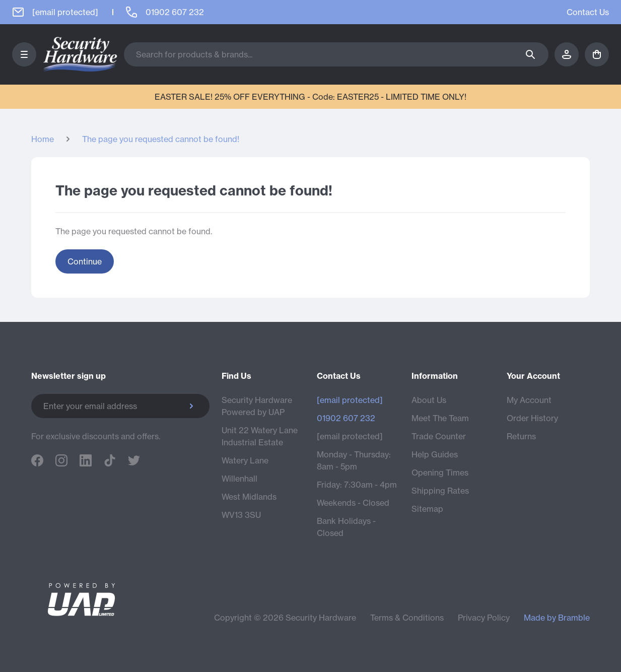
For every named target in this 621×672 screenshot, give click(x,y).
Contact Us (588, 12)
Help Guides (435, 454)
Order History (532, 418)
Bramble (574, 618)
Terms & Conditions (407, 618)
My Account (529, 400)
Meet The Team (440, 418)
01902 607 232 (346, 418)
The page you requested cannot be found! (161, 139)
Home (43, 139)
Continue (85, 261)
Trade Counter (439, 436)
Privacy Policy (484, 618)
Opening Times (440, 473)
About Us (429, 400)
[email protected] (350, 436)
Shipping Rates (440, 491)
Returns (521, 436)
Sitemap (427, 509)
